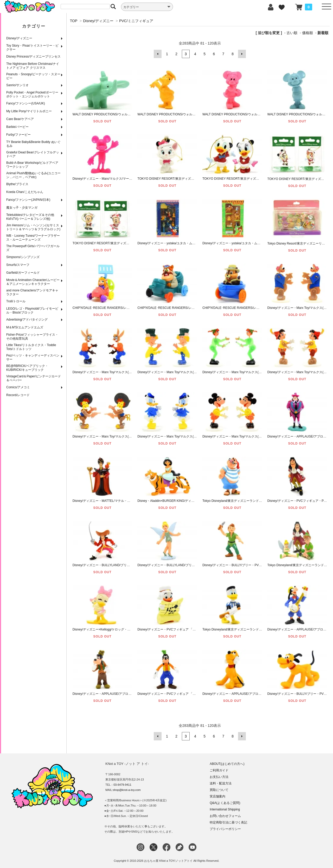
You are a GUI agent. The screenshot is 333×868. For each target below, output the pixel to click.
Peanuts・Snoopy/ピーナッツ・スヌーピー (33, 76)
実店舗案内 (217, 796)
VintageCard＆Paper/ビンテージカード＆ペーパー (34, 378)
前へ (158, 54)
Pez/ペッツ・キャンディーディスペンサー (33, 357)
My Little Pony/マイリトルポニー (29, 111)
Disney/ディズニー (19, 38)
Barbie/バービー (17, 127)
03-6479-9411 (122, 784)
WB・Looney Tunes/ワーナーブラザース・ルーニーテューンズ (33, 238)
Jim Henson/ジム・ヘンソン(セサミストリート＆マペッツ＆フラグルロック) (33, 227)
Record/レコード (18, 395)
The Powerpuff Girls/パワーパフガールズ (33, 248)
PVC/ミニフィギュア (136, 21)
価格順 (308, 33)
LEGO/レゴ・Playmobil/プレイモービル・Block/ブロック (32, 311)
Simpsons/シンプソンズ (23, 257)
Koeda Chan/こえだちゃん (25, 192)
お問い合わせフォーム (225, 816)
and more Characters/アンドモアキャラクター (32, 292)
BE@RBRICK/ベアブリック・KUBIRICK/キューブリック (27, 368)
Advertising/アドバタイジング (27, 320)
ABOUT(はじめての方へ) (227, 764)
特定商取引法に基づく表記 (228, 822)
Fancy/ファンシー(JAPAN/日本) (28, 200)
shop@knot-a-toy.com (127, 790)
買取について (219, 790)
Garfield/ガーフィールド (23, 273)
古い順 (292, 33)
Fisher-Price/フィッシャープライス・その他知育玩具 (32, 337)
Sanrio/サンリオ (17, 85)
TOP (74, 21)
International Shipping (225, 809)
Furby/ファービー (18, 135)
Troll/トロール (16, 301)
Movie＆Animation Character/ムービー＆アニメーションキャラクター (33, 282)
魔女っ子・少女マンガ (22, 208)
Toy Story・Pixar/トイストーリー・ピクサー (32, 48)
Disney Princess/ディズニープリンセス (33, 57)
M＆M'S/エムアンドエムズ (25, 327)
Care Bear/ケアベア (20, 119)
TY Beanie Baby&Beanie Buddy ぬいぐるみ (33, 144)
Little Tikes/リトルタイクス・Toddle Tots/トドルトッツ (31, 347)
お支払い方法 (219, 777)
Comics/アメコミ (18, 387)
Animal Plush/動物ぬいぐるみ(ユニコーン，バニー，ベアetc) (33, 175)
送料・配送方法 (221, 783)
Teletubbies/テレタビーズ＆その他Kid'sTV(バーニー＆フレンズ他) (30, 217)
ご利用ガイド (219, 770)
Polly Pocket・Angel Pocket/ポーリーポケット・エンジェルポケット (32, 94)
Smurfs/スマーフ (18, 265)
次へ (242, 54)
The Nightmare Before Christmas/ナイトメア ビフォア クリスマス (33, 66)
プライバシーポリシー (225, 829)
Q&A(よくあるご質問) (225, 803)
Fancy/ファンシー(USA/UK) (26, 103)
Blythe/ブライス (17, 184)
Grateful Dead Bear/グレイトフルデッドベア (33, 154)
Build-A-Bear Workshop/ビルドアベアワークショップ (32, 165)
